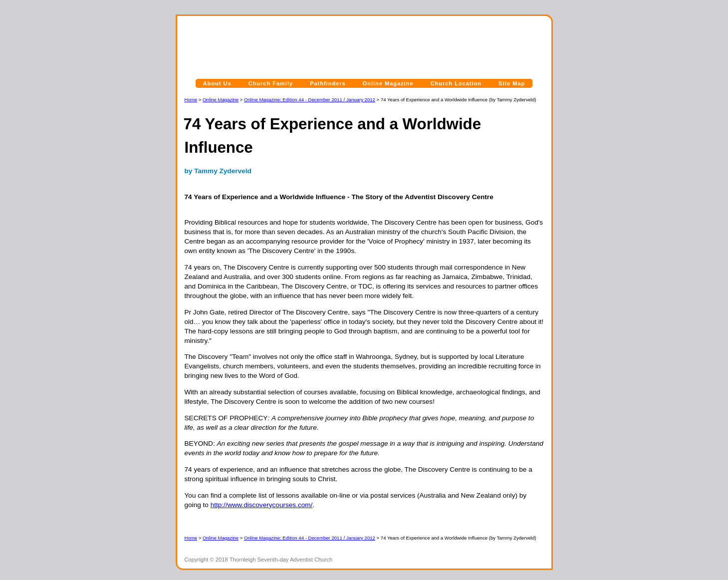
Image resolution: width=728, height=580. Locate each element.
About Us (217, 83)
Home (191, 100)
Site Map (512, 83)
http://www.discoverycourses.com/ (262, 505)
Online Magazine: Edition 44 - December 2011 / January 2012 (310, 100)
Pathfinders (328, 83)
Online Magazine (388, 83)
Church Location (456, 83)
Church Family (271, 83)
